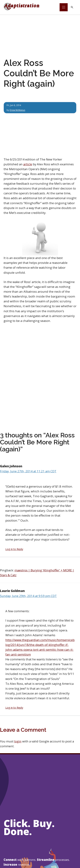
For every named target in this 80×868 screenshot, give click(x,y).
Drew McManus (17, 110)
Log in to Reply (14, 549)
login (18, 741)
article (28, 164)
